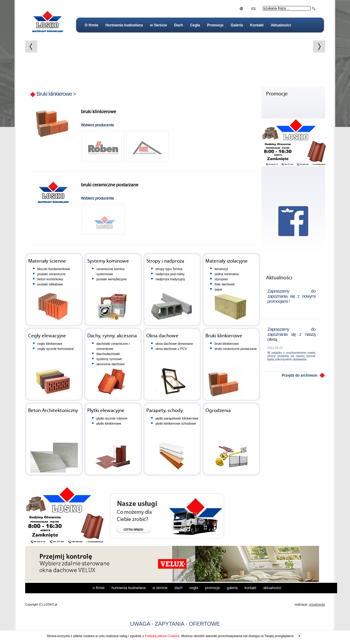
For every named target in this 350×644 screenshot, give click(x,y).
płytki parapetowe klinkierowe (177, 418)
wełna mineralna (227, 274)
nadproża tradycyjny (170, 279)
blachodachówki (108, 354)
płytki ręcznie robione (112, 418)
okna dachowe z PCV (171, 349)
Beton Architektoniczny (53, 411)
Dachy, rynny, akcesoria (112, 336)
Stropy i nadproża (165, 261)
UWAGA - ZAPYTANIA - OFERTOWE (175, 624)
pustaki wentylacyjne (112, 279)
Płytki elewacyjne (106, 411)
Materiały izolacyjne (227, 261)
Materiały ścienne (47, 261)
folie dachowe (225, 284)
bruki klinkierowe (227, 344)
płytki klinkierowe (109, 423)
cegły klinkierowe (50, 344)
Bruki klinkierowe (54, 94)
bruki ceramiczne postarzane (236, 349)
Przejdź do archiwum (299, 375)
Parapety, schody (165, 411)
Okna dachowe (162, 336)
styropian (221, 279)
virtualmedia (317, 605)
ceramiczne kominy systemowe (111, 271)
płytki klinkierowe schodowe (176, 423)
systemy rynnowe (109, 359)
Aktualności (281, 25)
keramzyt (221, 269)
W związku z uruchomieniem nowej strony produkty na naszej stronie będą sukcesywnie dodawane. (292, 356)
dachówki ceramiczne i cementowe (113, 346)
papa (218, 289)
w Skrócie (159, 25)
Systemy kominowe (108, 261)
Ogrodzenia (218, 411)
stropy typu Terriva (169, 269)
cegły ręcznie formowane (56, 349)
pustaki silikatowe (50, 284)
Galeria (237, 25)
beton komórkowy (50, 279)
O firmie (92, 25)
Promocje (215, 25)
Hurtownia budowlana (124, 25)
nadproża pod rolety (170, 274)
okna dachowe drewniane (174, 344)
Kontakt (257, 25)
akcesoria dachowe (111, 364)
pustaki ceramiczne (52, 274)
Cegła (195, 25)
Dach (179, 25)
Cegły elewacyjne (47, 336)
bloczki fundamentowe (54, 269)
